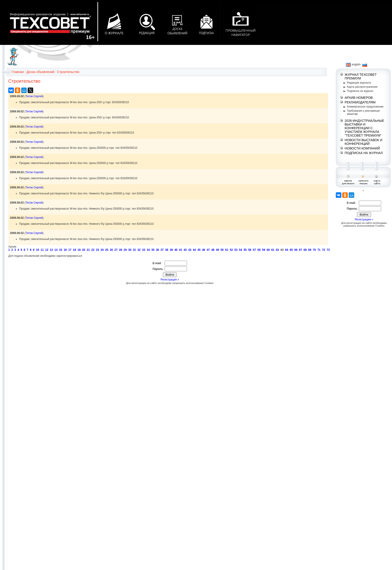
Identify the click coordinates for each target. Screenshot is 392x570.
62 (277, 250)
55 (245, 250)
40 (176, 250)
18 (74, 250)
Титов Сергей (34, 96)
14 (56, 250)
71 (319, 250)
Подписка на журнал (360, 91)
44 (194, 250)
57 (254, 250)
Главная (18, 72)
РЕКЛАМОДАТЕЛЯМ (360, 102)
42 (185, 250)
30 (130, 250)
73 (328, 250)
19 (79, 250)
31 (134, 250)
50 (222, 250)
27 (116, 250)
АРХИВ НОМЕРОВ (359, 98)
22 (93, 250)
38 (167, 250)
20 (84, 250)
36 (157, 250)
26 (111, 250)
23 (98, 250)
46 (203, 250)
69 (310, 250)
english (353, 64)
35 (153, 250)
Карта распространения (362, 87)
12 (47, 250)
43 (190, 250)
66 (296, 250)
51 (227, 250)
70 (314, 250)
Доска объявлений (40, 72)
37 (162, 250)
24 (102, 250)
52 (231, 250)
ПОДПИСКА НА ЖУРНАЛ (364, 153)
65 (291, 250)
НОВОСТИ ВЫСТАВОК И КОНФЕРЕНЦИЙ (363, 142)
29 (125, 250)
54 (241, 250)
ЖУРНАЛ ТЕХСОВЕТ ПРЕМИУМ (361, 76)
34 (148, 250)
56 (250, 250)
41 (180, 250)
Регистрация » (170, 280)
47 (208, 250)
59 (264, 250)
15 (60, 250)
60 (268, 250)
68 (305, 250)
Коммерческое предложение (365, 107)
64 (287, 250)
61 (273, 250)
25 (107, 250)
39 (171, 250)
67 (300, 250)
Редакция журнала (359, 83)
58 (259, 250)
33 (144, 250)
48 (213, 250)
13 (51, 250)
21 (88, 250)
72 (323, 250)
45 (199, 250)
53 (236, 250)
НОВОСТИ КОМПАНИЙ (362, 148)
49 (217, 250)
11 (42, 250)
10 (37, 250)
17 (70, 250)
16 (65, 250)
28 (121, 250)
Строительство (68, 72)
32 (139, 250)
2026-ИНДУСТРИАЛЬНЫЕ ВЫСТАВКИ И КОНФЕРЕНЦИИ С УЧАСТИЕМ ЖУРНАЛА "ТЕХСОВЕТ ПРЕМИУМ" (364, 128)
